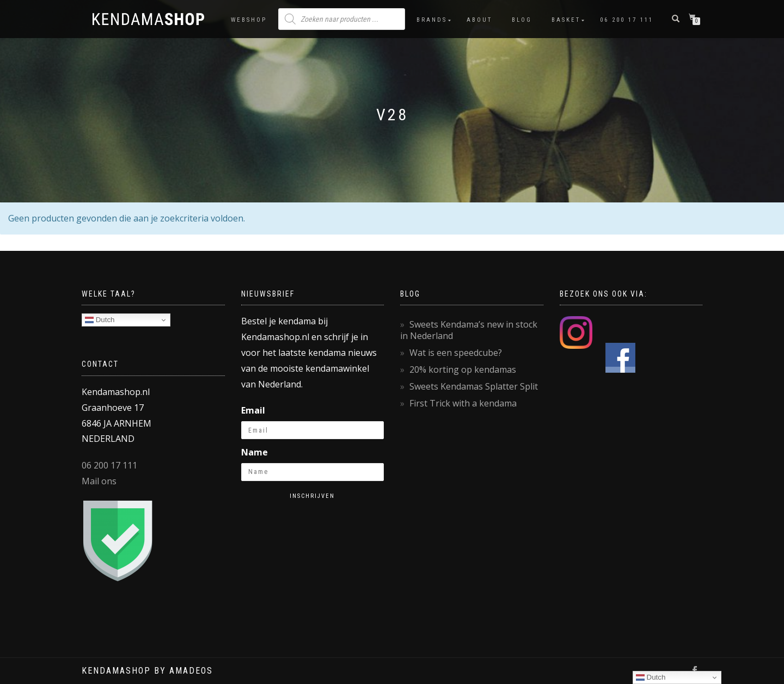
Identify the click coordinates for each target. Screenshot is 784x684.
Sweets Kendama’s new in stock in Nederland (469, 330)
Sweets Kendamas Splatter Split (474, 386)
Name (255, 452)
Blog (522, 20)
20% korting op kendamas (463, 369)
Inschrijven (312, 496)
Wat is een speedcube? (456, 353)
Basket (566, 20)
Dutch (100, 320)
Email (253, 410)
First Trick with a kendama (463, 403)
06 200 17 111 (627, 20)
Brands (432, 20)
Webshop (249, 20)
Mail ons (99, 481)
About (479, 20)
